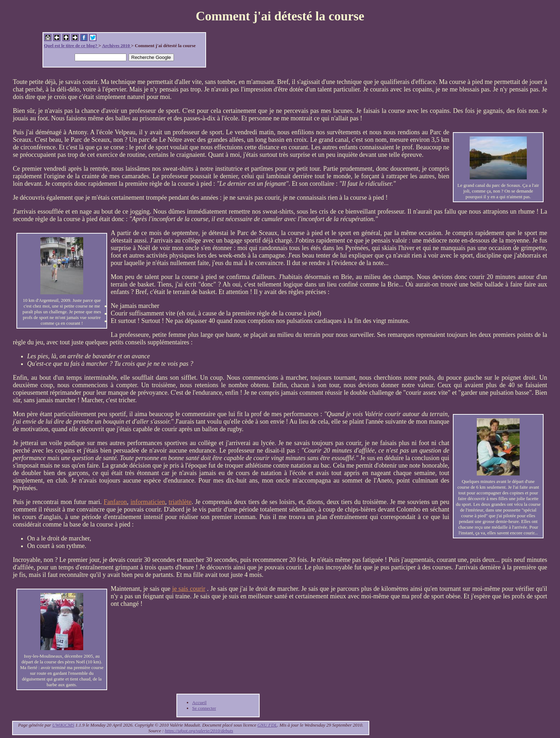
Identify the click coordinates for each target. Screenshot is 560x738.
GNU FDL (267, 725)
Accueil (199, 702)
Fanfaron (115, 502)
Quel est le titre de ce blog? (71, 46)
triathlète (180, 502)
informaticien (148, 502)
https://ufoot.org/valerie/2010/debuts (199, 731)
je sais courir (189, 589)
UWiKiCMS (63, 725)
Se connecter (204, 708)
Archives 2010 (116, 46)
